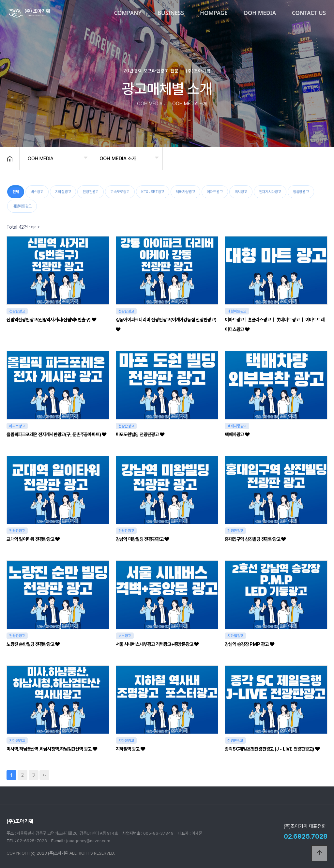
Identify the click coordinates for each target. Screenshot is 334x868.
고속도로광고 (120, 192)
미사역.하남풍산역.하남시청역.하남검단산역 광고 (52, 749)
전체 (16, 192)
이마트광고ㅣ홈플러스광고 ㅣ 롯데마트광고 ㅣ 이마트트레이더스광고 (274, 324)
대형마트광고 (22, 206)
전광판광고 (91, 192)
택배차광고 (237, 434)
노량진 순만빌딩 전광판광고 (33, 644)
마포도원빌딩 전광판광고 (140, 434)
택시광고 (241, 192)
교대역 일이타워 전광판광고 (33, 539)
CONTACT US (309, 13)
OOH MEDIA (260, 13)
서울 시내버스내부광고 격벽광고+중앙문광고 (157, 644)
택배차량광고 (185, 192)
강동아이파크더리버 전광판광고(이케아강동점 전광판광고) (166, 324)
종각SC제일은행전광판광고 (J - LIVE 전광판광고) (272, 749)
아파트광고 (215, 192)
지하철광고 (63, 192)
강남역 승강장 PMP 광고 (249, 644)
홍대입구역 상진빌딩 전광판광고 (255, 539)
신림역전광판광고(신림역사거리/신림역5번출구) (51, 320)
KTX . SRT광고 (153, 192)
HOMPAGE (214, 13)
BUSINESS (171, 13)
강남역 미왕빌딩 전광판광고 (142, 539)
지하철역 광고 (130, 749)
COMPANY (128, 13)
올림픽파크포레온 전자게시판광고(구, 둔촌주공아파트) (56, 434)
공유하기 (319, 158)
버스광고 (37, 192)
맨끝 (44, 775)
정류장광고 (301, 192)
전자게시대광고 (270, 192)
